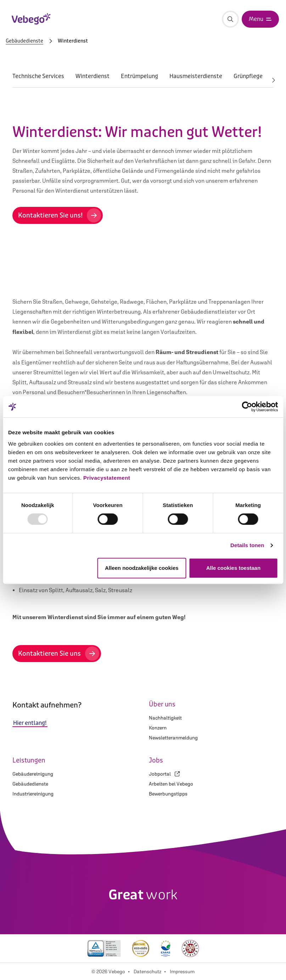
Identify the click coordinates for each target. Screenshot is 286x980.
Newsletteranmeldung (173, 738)
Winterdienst (92, 76)
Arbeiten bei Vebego (171, 784)
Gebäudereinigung (33, 774)
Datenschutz (147, 971)
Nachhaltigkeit (165, 718)
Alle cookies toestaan (233, 568)
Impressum (182, 971)
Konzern (158, 728)
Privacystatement (107, 478)
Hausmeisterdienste (196, 76)
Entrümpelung (139, 76)
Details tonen (247, 545)
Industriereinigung (33, 794)
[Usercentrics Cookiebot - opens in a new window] (247, 407)
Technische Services (38, 76)
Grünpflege (248, 76)
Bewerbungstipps (168, 794)
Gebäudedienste (24, 41)
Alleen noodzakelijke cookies (142, 568)
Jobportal (164, 774)
